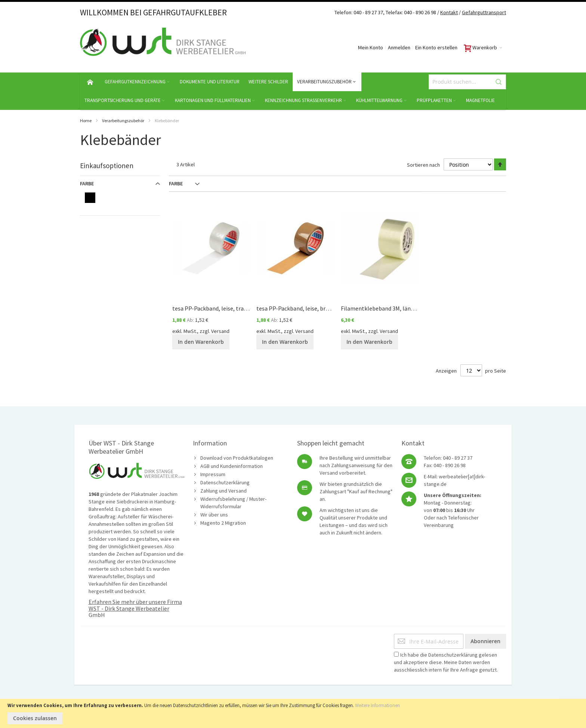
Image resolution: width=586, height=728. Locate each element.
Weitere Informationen (377, 705)
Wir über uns (214, 515)
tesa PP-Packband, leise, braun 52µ (301, 308)
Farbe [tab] (176, 183)
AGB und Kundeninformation (232, 466)
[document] (293, 713)
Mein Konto (371, 47)
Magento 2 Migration (223, 523)
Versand (220, 331)
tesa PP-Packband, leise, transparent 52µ (225, 308)
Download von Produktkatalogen (237, 458)
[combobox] (467, 82)
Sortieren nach (423, 164)
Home (86, 121)
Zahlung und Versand (223, 491)
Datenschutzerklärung (225, 482)
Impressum (213, 474)
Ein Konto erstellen (436, 47)
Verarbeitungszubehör (123, 121)
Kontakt (449, 12)
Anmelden (399, 47)
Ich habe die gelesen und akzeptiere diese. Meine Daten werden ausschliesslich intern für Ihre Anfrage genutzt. (446, 662)
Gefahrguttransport (484, 12)
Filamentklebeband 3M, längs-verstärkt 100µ (399, 308)
